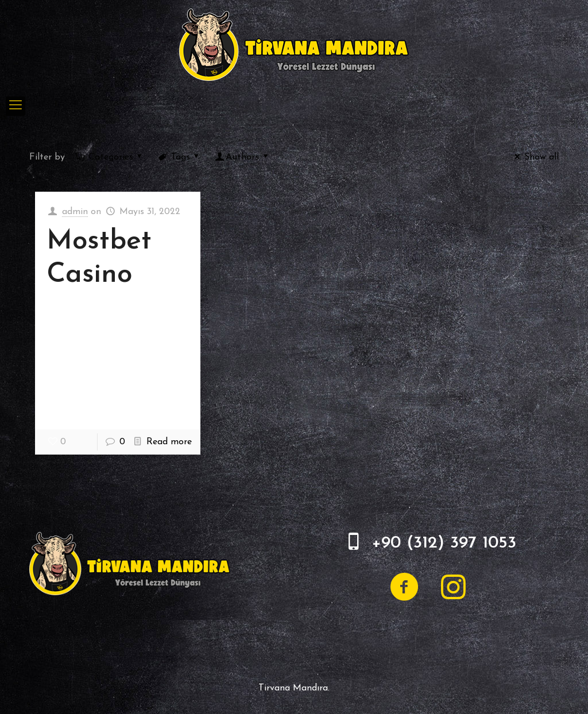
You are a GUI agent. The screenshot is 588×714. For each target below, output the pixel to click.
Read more (169, 442)
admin (75, 212)
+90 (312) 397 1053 (444, 543)
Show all (535, 157)
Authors (243, 157)
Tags (179, 157)
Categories (110, 157)
